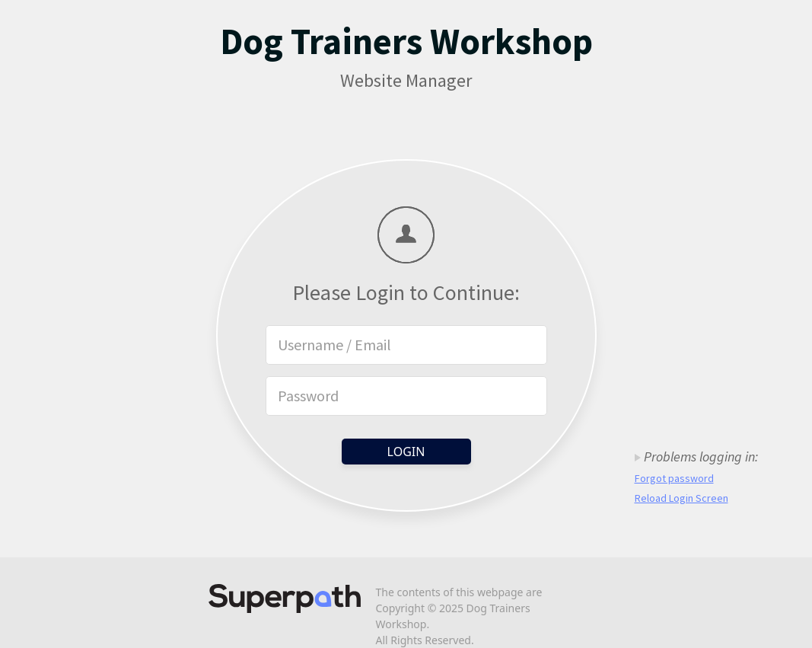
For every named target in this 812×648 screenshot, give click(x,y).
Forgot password (674, 478)
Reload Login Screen (681, 498)
